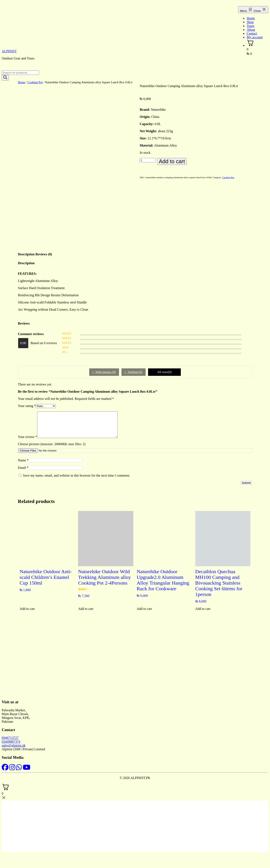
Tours (250, 26)
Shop (250, 22)
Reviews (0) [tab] (44, 253)
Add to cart (172, 161)
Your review (28, 441)
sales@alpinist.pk (14, 750)
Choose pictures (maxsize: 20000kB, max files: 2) (52, 448)
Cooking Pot (35, 82)
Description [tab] (26, 253)
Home (251, 18)
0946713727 (10, 742)
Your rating (27, 405)
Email (23, 472)
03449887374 (11, 746)
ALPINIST (9, 51)
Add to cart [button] (27, 613)
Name (23, 464)
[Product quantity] (148, 160)
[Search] (5, 78)
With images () (105, 371)
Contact (252, 33)
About (251, 30)
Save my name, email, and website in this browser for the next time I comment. (77, 480)
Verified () (135, 371)
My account (255, 37)
